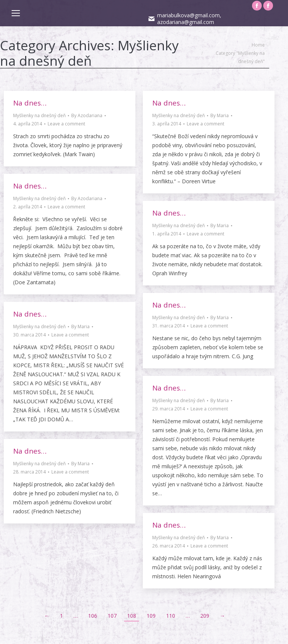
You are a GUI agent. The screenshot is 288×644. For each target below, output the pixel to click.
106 (93, 616)
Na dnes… (30, 103)
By (87, 115)
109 (151, 616)
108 (132, 616)
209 (205, 616)
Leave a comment (66, 124)
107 (112, 616)
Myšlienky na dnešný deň (39, 115)
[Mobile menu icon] (16, 13)
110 (171, 616)
